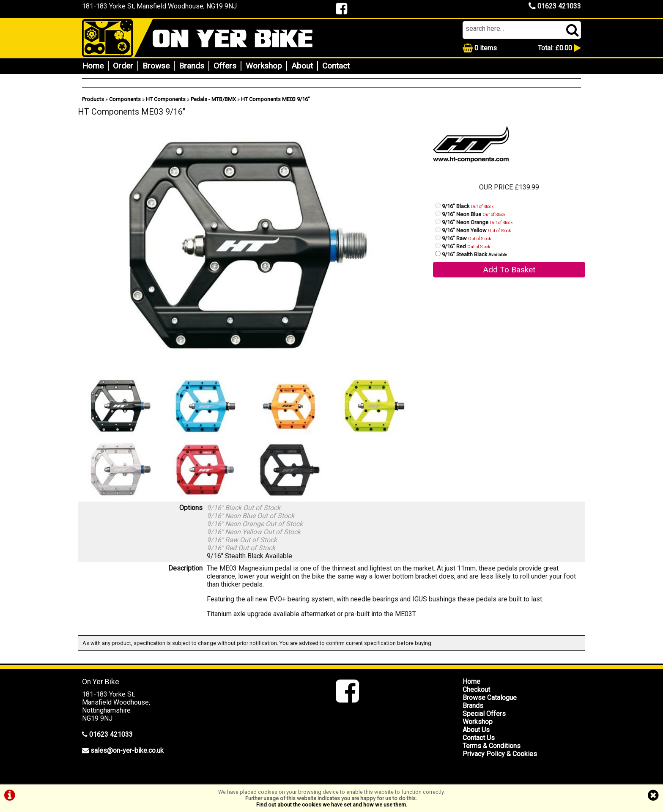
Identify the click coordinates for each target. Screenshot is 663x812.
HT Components (166, 99)
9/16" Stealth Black (474, 254)
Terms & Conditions (492, 746)
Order (123, 66)
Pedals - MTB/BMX (213, 99)
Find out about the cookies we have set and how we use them (331, 805)
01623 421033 (555, 6)
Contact (336, 66)
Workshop (264, 66)
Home (93, 66)
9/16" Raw (467, 238)
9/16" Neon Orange (477, 222)
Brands (192, 66)
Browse (156, 66)
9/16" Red (466, 246)
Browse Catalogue (490, 698)
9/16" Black (468, 206)
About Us (476, 730)
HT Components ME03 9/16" (275, 99)
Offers (225, 66)
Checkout (476, 690)
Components (125, 99)
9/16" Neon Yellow (477, 230)
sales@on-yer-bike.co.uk (127, 750)
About (302, 66)
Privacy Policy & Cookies (500, 754)
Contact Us (479, 738)
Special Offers (484, 714)
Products (93, 99)
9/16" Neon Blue (474, 214)
